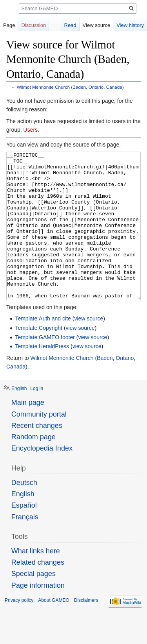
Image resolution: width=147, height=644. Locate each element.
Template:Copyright (39, 357)
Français (25, 546)
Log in (37, 418)
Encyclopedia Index (42, 478)
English (19, 418)
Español (24, 535)
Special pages (34, 603)
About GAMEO (54, 630)
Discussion (34, 25)
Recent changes (37, 455)
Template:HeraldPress (42, 376)
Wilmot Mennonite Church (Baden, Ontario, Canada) (70, 87)
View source (97, 25)
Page (9, 25)
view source (89, 348)
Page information (38, 615)
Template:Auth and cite (43, 348)
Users (31, 130)
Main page (28, 432)
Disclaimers (86, 630)
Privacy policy (19, 630)
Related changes (38, 592)
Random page (34, 466)
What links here (36, 580)
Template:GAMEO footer (45, 367)
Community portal (39, 444)
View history (130, 25)
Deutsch (24, 512)
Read (70, 25)
